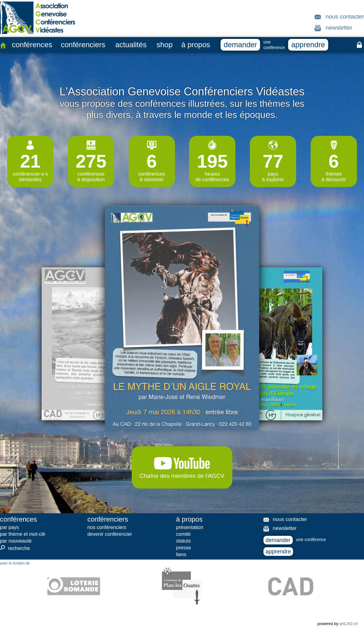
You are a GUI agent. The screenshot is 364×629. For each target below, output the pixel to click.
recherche (15, 548)
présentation (190, 527)
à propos (196, 45)
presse (184, 548)
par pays (9, 527)
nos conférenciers (107, 527)
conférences (32, 45)
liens (181, 554)
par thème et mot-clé (23, 534)
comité (183, 534)
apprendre (308, 45)
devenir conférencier (110, 534)
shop (165, 45)
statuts (183, 541)
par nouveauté (16, 541)
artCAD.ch (349, 624)
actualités (131, 45)
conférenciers (83, 45)
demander (240, 45)
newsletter (339, 28)
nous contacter (345, 17)
